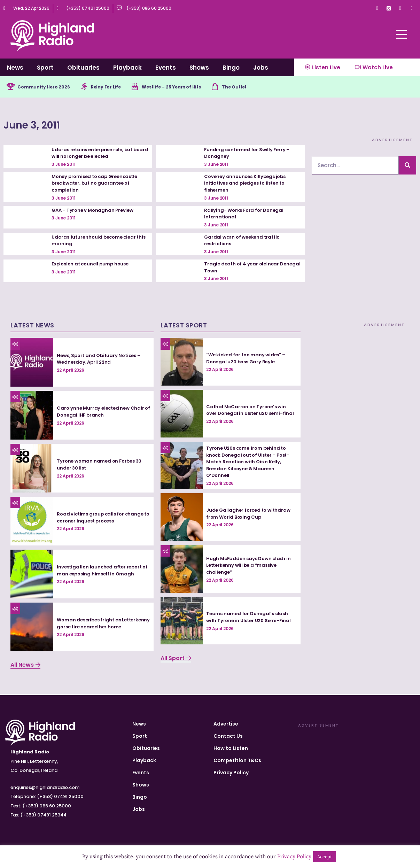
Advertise (226, 724)
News (15, 68)
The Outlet (259, 87)
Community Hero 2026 (48, 87)
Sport (45, 68)
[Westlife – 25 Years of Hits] (148, 87)
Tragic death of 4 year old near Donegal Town (243, 269)
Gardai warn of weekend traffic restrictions (243, 242)
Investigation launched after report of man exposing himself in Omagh (101, 572)
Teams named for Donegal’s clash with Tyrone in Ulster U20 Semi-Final (251, 618)
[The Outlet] (238, 87)
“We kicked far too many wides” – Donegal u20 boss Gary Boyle (248, 359)
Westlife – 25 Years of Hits (189, 87)
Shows (199, 68)
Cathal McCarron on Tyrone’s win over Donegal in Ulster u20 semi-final (248, 411)
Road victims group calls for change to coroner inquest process (102, 519)
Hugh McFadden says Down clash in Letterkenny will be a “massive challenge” (250, 567)
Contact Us (228, 736)
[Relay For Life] (92, 87)
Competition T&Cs (237, 760)
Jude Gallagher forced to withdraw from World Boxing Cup (250, 515)
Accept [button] (325, 857)
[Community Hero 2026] (11, 87)
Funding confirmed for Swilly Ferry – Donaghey (248, 154)
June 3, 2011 (49, 124)
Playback (127, 68)
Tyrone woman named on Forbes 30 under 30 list (101, 466)
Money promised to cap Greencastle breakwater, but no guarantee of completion (97, 184)
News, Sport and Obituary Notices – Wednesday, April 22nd (101, 360)
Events (166, 68)
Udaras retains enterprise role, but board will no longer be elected (95, 154)
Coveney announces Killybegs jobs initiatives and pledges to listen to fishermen (247, 184)
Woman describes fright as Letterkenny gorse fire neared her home (98, 624)
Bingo (231, 68)
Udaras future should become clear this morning (96, 242)
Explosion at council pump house (92, 265)
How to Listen (231, 748)
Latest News (32, 327)
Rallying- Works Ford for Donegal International (245, 215)
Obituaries (83, 68)
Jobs (261, 68)
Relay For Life (116, 87)
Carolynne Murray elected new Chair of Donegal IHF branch (102, 413)
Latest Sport (184, 327)
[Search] (407, 167)
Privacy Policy (231, 773)
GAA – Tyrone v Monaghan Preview (95, 211)
